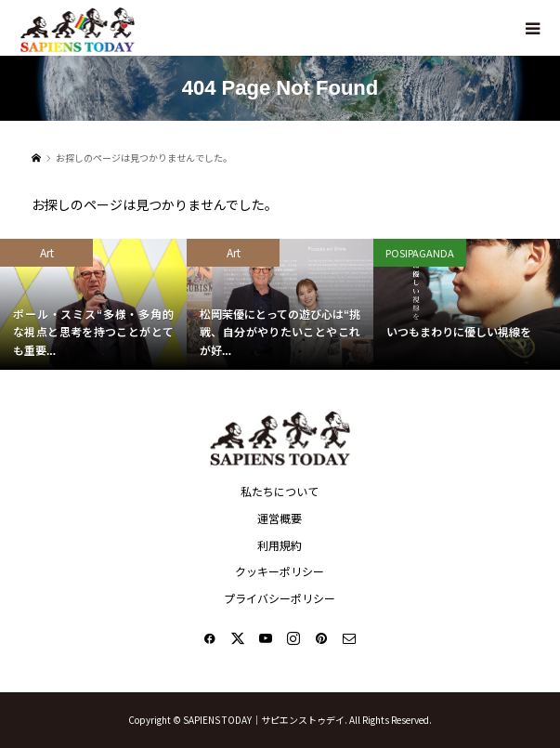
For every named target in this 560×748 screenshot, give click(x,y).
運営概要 (280, 518)
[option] (93, 304)
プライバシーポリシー (280, 598)
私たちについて (280, 491)
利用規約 (280, 545)
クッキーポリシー (280, 571)
